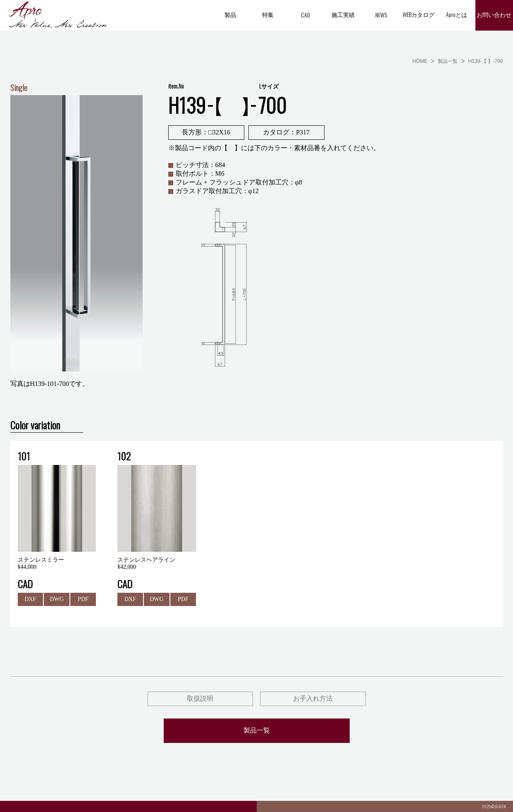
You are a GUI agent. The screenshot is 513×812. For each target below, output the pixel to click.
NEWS (381, 15)
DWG (57, 599)
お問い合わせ (494, 15)
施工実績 (343, 14)
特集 (268, 14)
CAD (305, 15)
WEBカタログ (419, 14)
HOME (420, 61)
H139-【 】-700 (485, 61)
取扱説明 (200, 698)
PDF (83, 599)
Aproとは (457, 14)
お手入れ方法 (313, 698)
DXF (30, 599)
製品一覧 (448, 61)
